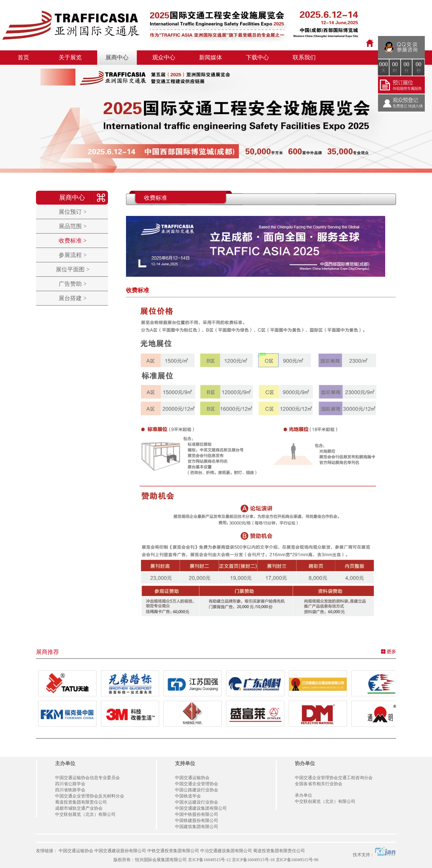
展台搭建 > (73, 298)
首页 (23, 57)
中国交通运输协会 (76, 851)
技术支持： (374, 852)
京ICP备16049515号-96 (297, 860)
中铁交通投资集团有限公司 (173, 851)
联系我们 (304, 57)
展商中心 (117, 57)
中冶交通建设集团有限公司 (226, 851)
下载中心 (257, 57)
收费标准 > (73, 241)
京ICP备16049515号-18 (253, 860)
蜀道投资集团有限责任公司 (279, 851)
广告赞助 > (73, 284)
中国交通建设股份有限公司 (120, 851)
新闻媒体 (211, 57)
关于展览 (70, 57)
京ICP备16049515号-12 (209, 860)
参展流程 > (73, 255)
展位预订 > (73, 212)
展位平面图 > (73, 269)
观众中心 (164, 57)
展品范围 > (73, 226)
